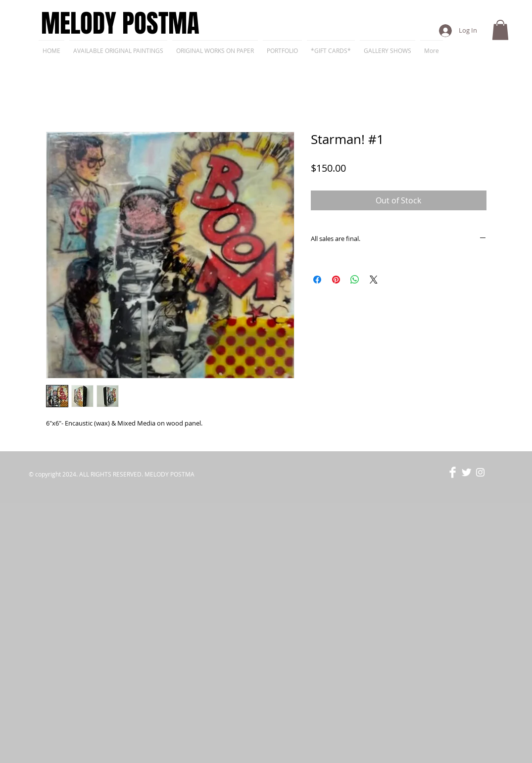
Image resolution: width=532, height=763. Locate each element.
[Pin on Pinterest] (336, 280)
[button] (500, 30)
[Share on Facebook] (317, 280)
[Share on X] (374, 280)
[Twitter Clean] (466, 472)
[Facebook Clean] (453, 472)
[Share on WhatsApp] (355, 280)
